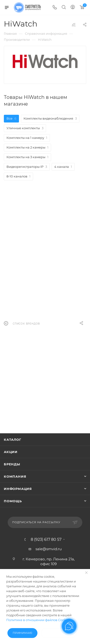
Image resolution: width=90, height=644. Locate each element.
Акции (11, 452)
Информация (18, 489)
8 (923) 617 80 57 (46, 540)
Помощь (13, 501)
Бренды (12, 464)
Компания (15, 476)
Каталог (13, 440)
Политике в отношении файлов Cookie (38, 620)
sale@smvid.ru (49, 549)
